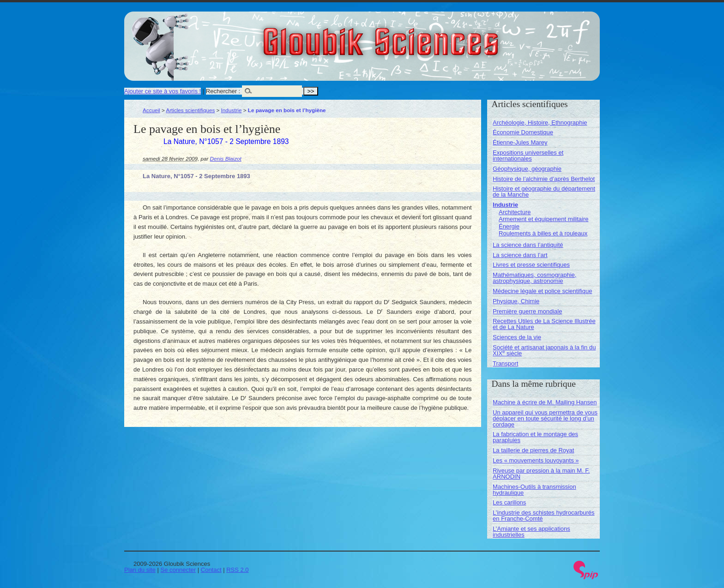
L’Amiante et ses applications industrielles (531, 532)
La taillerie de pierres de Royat (533, 450)
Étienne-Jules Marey (520, 142)
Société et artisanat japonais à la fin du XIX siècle (544, 350)
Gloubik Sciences (433, 36)
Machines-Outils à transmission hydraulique (534, 490)
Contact (211, 570)
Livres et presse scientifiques (531, 265)
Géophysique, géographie (527, 169)
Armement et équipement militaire (543, 219)
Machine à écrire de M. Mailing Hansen (545, 402)
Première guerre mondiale (527, 311)
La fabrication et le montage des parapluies (535, 437)
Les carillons (509, 502)
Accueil (151, 110)
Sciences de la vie (517, 337)
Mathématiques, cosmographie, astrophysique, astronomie (534, 278)
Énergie (509, 226)
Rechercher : (223, 91)
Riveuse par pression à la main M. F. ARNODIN (541, 474)
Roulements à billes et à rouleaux (543, 233)
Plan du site (140, 570)
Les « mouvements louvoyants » (536, 460)
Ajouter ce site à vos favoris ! (163, 91)
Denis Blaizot (226, 159)
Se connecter (178, 570)
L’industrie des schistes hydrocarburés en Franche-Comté (543, 516)
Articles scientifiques (190, 110)
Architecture (515, 212)
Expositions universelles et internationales (528, 156)
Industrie (232, 110)
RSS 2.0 (237, 570)
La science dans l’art (520, 255)
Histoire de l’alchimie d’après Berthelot (544, 179)
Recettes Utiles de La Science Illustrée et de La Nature (544, 324)
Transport (505, 363)
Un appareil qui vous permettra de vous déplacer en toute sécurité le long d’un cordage (545, 418)
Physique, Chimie (516, 301)
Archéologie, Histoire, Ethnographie (540, 123)
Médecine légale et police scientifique (542, 291)
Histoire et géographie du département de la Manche (544, 192)
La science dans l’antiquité (528, 245)
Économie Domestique (523, 132)
